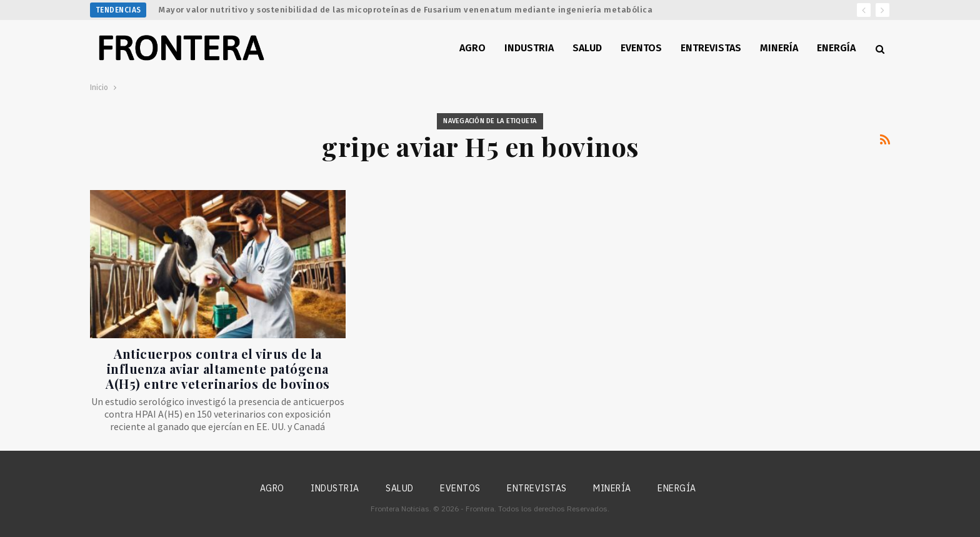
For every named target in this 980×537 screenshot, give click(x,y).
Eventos (641, 48)
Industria (529, 48)
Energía (836, 48)
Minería (779, 48)
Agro (472, 48)
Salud (587, 48)
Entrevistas (711, 48)
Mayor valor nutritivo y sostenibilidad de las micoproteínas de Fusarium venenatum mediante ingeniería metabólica (406, 10)
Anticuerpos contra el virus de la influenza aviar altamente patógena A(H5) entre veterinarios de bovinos (218, 369)
